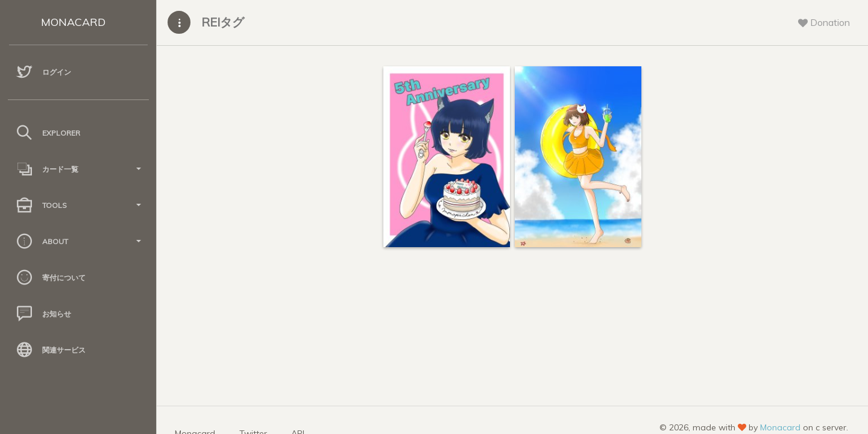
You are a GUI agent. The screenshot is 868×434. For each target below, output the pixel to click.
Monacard (780, 427)
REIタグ (223, 22)
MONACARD (73, 22)
